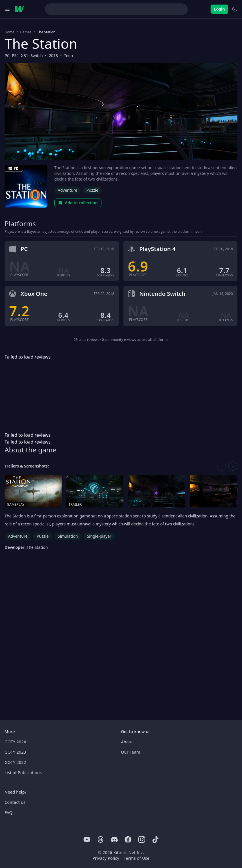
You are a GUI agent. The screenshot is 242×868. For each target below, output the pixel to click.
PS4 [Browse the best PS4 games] (15, 55)
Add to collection (78, 203)
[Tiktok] (155, 839)
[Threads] (101, 839)
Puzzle (92, 190)
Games (26, 32)
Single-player (99, 536)
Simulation (68, 536)
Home (9, 32)
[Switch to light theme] (235, 9)
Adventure (67, 190)
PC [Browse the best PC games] (7, 55)
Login (219, 9)
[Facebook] (128, 839)
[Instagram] (142, 839)
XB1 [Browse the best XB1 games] (25, 55)
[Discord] (114, 839)
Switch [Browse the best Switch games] (37, 55)
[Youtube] (87, 839)
